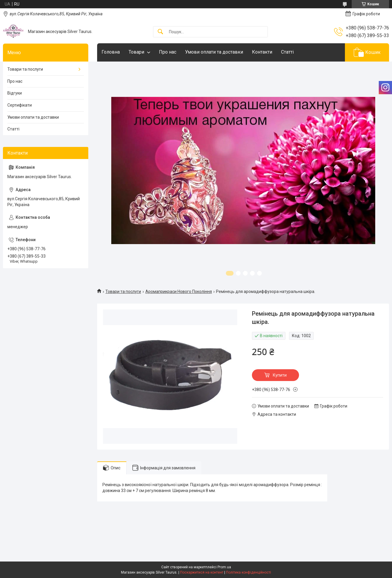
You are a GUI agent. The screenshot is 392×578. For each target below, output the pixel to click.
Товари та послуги (123, 292)
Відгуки (15, 93)
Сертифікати (20, 105)
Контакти (262, 52)
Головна (111, 52)
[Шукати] (160, 32)
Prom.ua (224, 567)
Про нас (168, 52)
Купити (280, 375)
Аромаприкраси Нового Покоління (179, 292)
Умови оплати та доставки (214, 52)
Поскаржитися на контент (202, 572)
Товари (136, 52)
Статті (287, 52)
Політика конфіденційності (249, 572)
